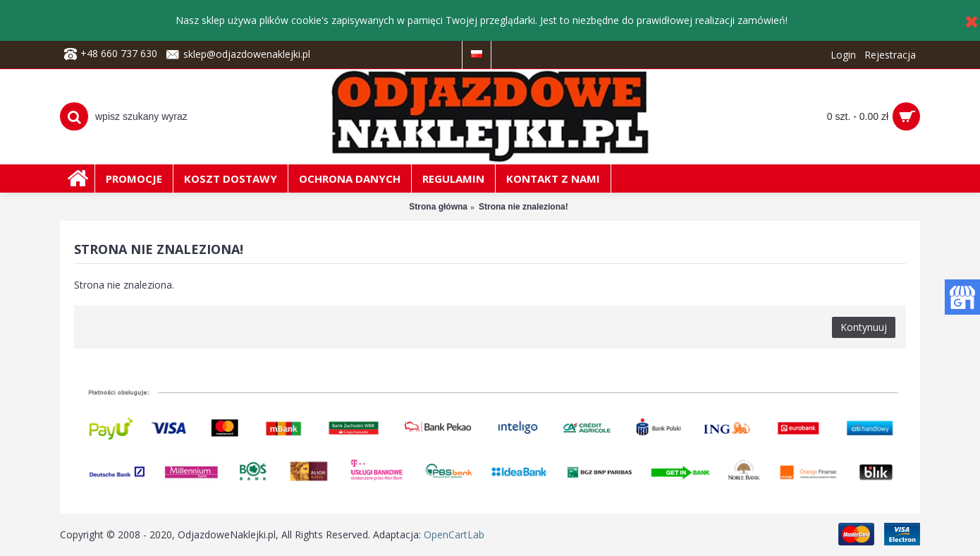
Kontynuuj (864, 327)
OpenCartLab (454, 534)
